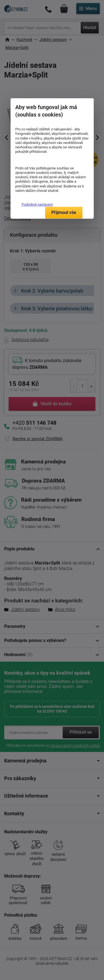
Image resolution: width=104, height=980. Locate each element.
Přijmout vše (64, 212)
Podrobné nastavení (37, 204)
